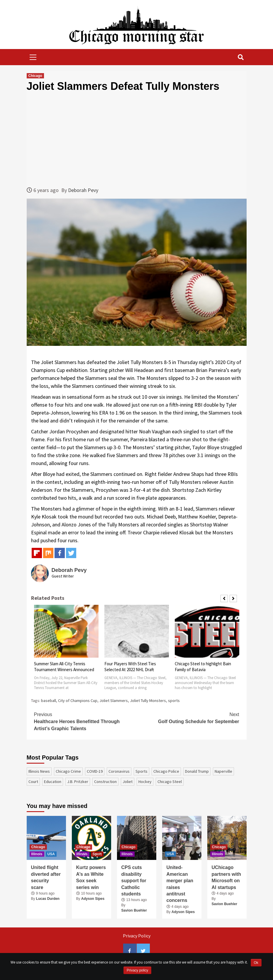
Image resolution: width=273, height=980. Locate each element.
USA (51, 854)
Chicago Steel (170, 782)
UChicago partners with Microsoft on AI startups (226, 877)
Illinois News (39, 771)
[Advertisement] (137, 139)
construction (105, 782)
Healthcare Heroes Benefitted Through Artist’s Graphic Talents (85, 721)
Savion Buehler (134, 910)
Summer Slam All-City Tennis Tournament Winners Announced (64, 667)
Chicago (35, 76)
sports (174, 701)
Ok (256, 963)
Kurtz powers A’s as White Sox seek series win (91, 877)
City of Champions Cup (78, 701)
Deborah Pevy (83, 190)
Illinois (37, 854)
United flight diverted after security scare (46, 877)
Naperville (223, 771)
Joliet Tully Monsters (148, 701)
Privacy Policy (137, 936)
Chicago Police (166, 771)
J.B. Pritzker (78, 782)
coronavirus (119, 771)
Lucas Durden (48, 899)
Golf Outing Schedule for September (188, 718)
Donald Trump (197, 771)
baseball (49, 701)
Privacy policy (137, 970)
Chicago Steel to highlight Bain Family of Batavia (203, 667)
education (53, 782)
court (33, 782)
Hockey (145, 782)
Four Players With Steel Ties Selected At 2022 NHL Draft (130, 667)
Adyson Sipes (93, 899)
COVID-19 (95, 771)
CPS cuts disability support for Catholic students (134, 881)
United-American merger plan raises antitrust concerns (180, 884)
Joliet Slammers (114, 701)
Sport (97, 854)
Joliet (128, 782)
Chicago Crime (68, 771)
